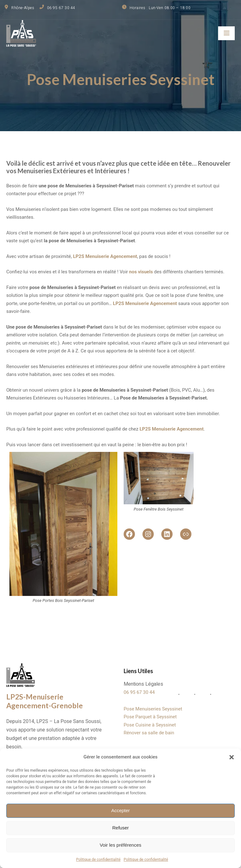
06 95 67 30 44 (139, 693)
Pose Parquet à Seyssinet (150, 717)
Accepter (120, 810)
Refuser (121, 828)
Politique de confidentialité (98, 860)
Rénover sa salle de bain (149, 733)
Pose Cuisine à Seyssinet (150, 725)
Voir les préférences (121, 845)
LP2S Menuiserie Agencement (145, 303)
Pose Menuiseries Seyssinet (153, 709)
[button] (232, 757)
